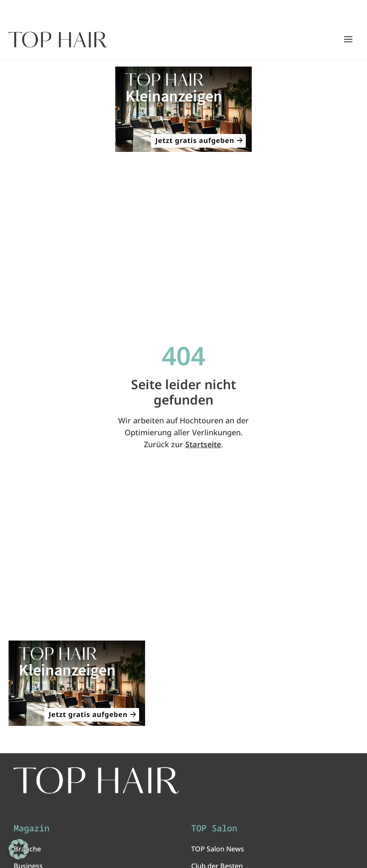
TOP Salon (214, 828)
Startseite (203, 444)
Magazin (32, 828)
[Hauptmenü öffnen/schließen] (348, 39)
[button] (19, 849)
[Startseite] (58, 40)
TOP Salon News (218, 849)
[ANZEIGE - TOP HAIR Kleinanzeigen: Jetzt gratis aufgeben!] (183, 109)
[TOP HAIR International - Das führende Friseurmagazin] (96, 781)
